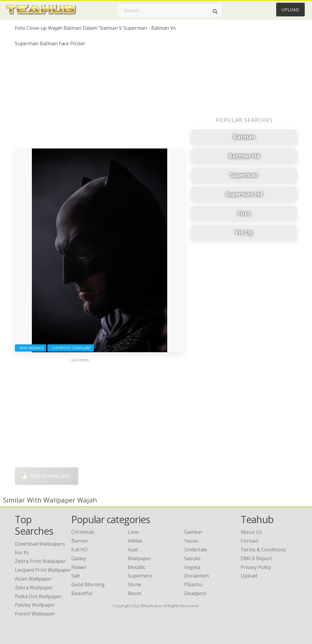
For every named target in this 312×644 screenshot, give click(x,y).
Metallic (137, 567)
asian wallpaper (33, 579)
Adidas (135, 541)
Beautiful (82, 593)
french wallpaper (35, 614)
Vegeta (192, 567)
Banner (80, 541)
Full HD (80, 550)
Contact (249, 541)
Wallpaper (139, 558)
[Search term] (170, 10)
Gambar (193, 532)
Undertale (196, 550)
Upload (290, 10)
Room (134, 593)
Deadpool (195, 593)
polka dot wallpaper (38, 596)
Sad (75, 576)
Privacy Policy (256, 567)
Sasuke (192, 558)
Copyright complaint (71, 348)
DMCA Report (256, 558)
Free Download (47, 476)
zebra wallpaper (34, 588)
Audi (133, 550)
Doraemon (197, 576)
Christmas (83, 532)
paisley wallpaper (35, 605)
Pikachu (193, 584)
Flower (79, 567)
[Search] (215, 12)
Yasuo (191, 541)
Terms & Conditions (263, 550)
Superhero (140, 576)
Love (133, 532)
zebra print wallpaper (40, 561)
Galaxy (79, 558)
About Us (251, 532)
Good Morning (88, 584)
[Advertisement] (100, 100)
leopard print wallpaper (43, 570)
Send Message (31, 348)
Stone (134, 584)
